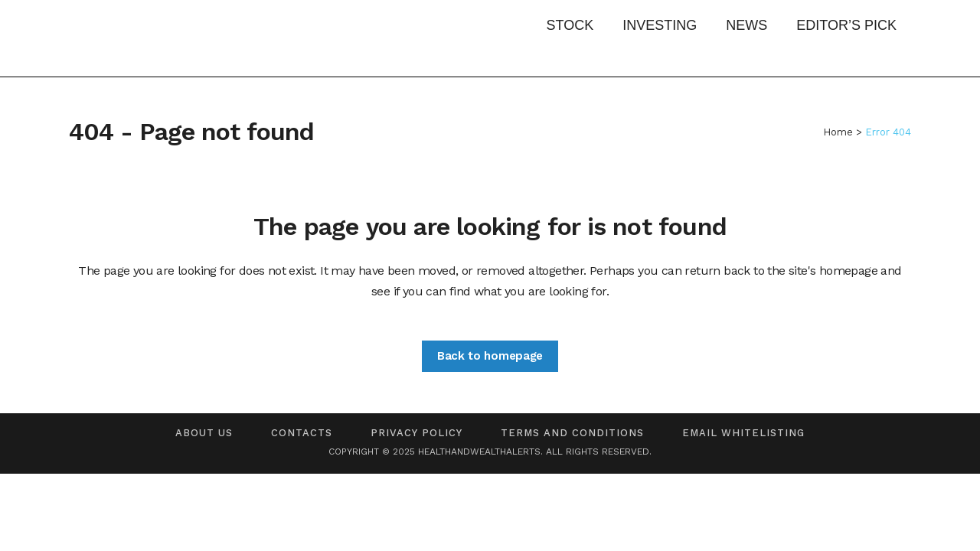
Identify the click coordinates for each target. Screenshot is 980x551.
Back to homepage (490, 356)
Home (838, 132)
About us (204, 433)
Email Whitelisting (743, 433)
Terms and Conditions (572, 433)
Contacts (302, 433)
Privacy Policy (416, 433)
